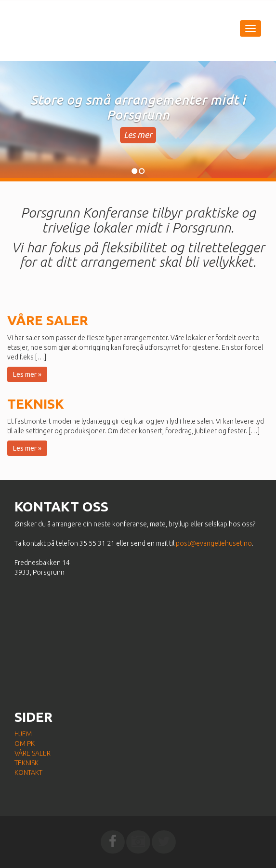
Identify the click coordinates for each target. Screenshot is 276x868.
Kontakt (28, 772)
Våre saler (48, 320)
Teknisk (36, 404)
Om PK (25, 744)
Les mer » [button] (27, 374)
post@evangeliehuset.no (214, 543)
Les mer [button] (138, 135)
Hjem (23, 734)
